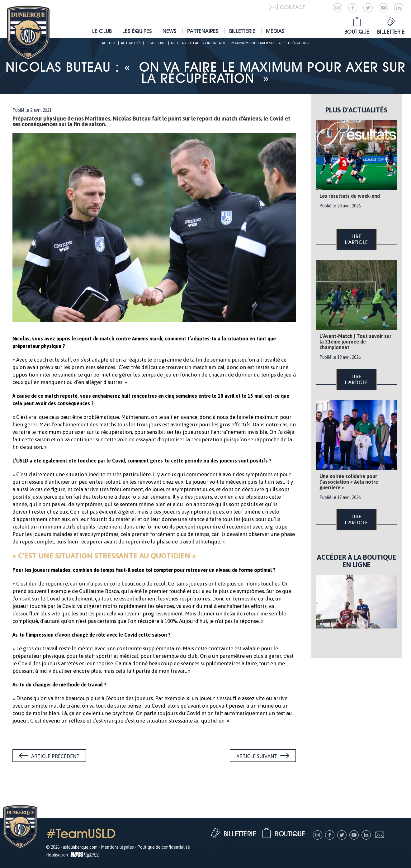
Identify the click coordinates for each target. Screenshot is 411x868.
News (170, 31)
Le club (102, 31)
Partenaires (203, 31)
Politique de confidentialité (164, 847)
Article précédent (55, 756)
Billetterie (242, 31)
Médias (275, 31)
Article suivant (257, 756)
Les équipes (137, 31)
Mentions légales (117, 847)
